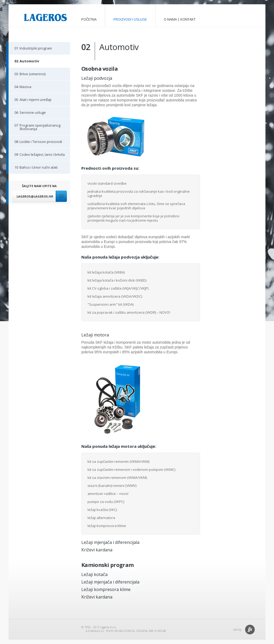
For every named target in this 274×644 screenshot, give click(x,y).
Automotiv (24, 62)
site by (237, 630)
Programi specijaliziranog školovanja (35, 127)
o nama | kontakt (180, 19)
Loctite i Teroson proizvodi (35, 143)
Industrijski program (30, 50)
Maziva (20, 88)
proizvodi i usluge (130, 19)
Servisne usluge (27, 114)
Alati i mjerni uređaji (30, 101)
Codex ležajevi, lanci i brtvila (37, 156)
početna (89, 19)
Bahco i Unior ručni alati (33, 169)
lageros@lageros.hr (35, 196)
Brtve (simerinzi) (27, 75)
